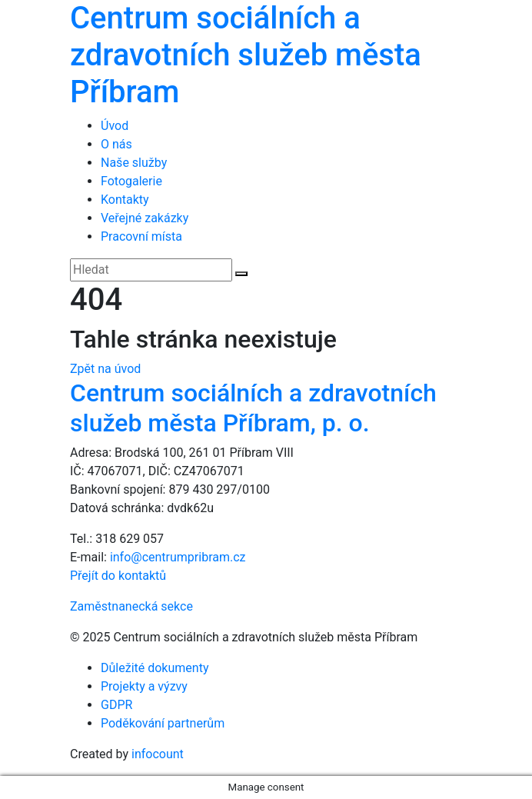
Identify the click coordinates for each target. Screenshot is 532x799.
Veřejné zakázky (145, 218)
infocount (158, 754)
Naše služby (134, 163)
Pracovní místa (141, 236)
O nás (116, 144)
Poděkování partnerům (163, 723)
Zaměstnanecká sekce (131, 606)
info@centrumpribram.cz (178, 557)
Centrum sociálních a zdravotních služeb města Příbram (246, 55)
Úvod (115, 126)
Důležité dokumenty (155, 668)
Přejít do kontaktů (118, 576)
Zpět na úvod (105, 369)
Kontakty (125, 200)
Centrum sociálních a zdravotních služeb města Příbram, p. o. (253, 408)
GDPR (116, 705)
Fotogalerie (131, 181)
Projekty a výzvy (144, 686)
